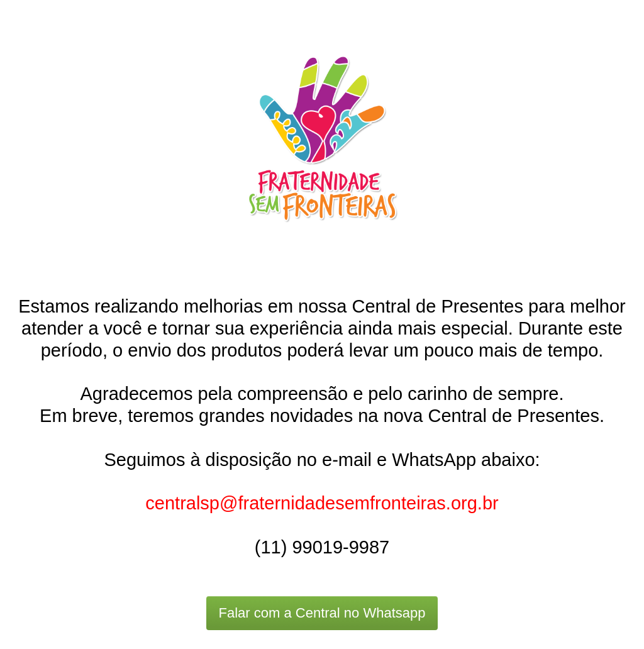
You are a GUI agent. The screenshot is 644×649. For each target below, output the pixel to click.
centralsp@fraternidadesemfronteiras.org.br (322, 503)
